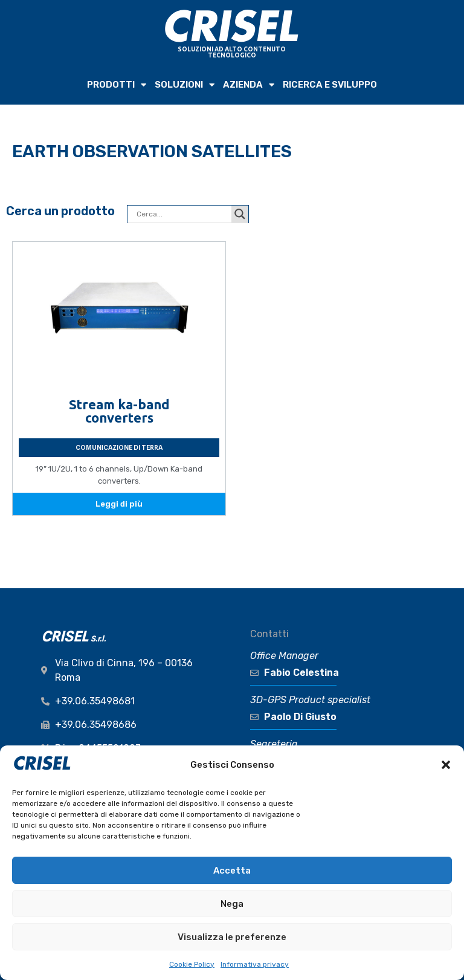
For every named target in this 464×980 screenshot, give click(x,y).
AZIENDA (249, 85)
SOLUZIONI (185, 85)
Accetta (232, 871)
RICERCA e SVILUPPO (330, 85)
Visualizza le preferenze (232, 937)
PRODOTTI (117, 85)
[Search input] (182, 214)
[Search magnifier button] (240, 214)
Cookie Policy (192, 964)
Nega (232, 904)
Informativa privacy (255, 964)
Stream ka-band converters (119, 411)
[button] (446, 765)
